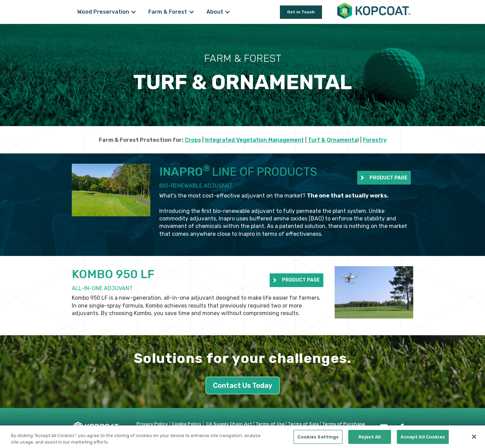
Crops (193, 140)
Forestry (375, 140)
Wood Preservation (103, 12)
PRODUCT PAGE (384, 178)
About (215, 12)
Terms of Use (270, 424)
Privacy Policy (152, 424)
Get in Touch (301, 12)
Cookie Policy (186, 424)
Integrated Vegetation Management (254, 140)
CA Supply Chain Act (229, 424)
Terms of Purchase (343, 424)
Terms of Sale (303, 424)
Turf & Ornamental (333, 140)
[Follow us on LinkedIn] (384, 428)
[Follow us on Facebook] (402, 428)
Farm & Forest (168, 12)
